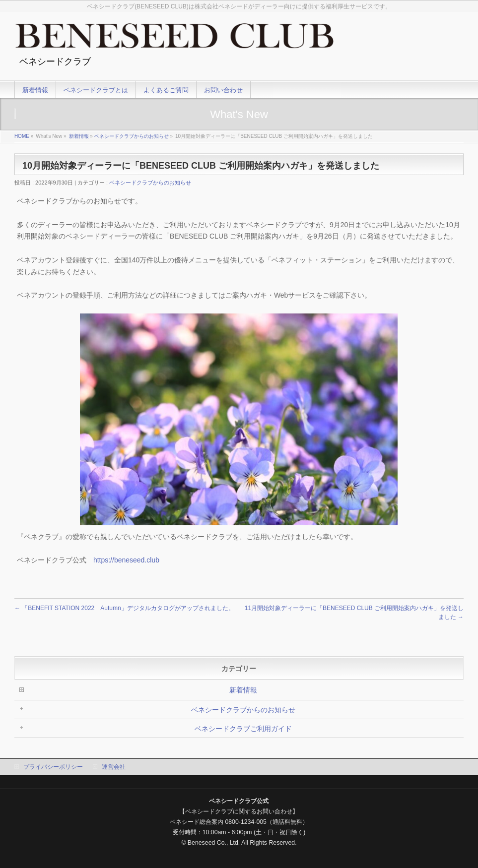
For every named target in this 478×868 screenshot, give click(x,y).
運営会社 (114, 767)
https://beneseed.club (126, 560)
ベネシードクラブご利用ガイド (243, 729)
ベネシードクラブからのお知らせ (132, 136)
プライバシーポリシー (53, 767)
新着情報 (79, 136)
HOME (22, 136)
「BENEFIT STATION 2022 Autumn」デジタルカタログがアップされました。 (124, 608)
